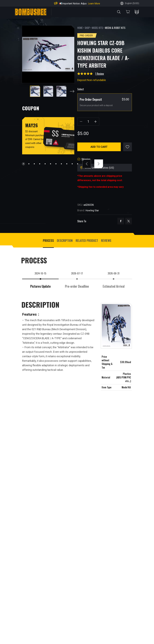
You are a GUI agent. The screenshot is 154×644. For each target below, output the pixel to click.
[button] (72, 91)
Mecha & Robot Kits (115, 28)
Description (65, 240)
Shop (87, 28)
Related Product (87, 240)
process (48, 240)
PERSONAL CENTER (137, 12)
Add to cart (99, 147)
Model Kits (97, 28)
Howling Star (92, 210)
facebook (121, 221)
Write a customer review (42, 635)
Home (80, 28)
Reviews (106, 240)
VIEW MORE (77, 515)
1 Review (100, 74)
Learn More (94, 4)
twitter (129, 221)
